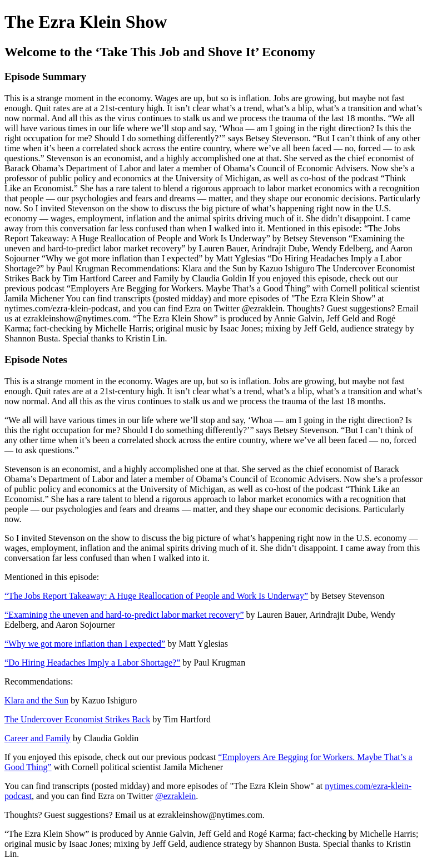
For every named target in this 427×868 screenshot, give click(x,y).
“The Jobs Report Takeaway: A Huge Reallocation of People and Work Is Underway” (156, 596)
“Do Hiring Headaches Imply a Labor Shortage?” (92, 663)
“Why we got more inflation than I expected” (85, 644)
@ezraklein (175, 796)
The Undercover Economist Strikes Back (77, 719)
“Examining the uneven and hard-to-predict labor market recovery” (124, 615)
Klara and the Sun (36, 700)
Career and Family (38, 738)
